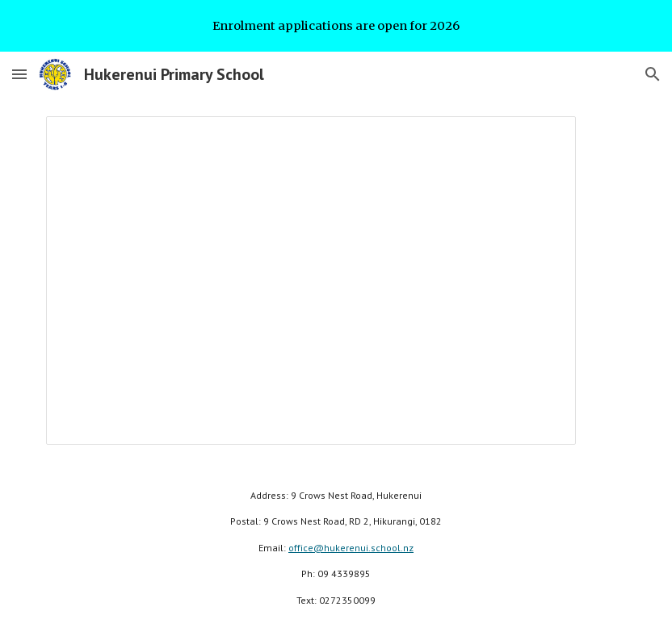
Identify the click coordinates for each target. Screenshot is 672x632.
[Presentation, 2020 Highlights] (311, 280)
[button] (19, 74)
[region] (336, 26)
